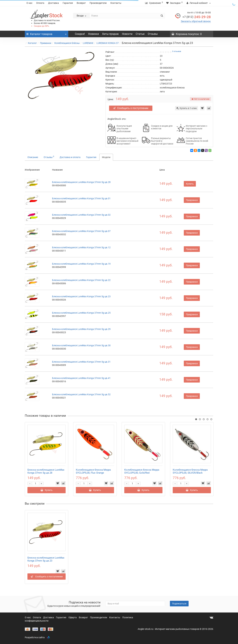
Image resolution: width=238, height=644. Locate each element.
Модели (106, 157)
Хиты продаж (110, 34)
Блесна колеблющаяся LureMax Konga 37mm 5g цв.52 (81, 394)
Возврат (81, 3)
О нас (29, 3)
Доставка (53, 3)
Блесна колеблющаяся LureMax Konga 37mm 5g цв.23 (81, 296)
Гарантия (68, 3)
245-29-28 (197, 17)
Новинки (93, 34)
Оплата (40, 3)
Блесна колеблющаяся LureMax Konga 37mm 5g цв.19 (81, 264)
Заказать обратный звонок (196, 21)
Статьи (140, 34)
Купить (190, 184)
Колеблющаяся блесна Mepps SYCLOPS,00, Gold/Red (142, 471)
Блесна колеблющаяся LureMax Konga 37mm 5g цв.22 (81, 280)
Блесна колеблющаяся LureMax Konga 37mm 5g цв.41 (81, 378)
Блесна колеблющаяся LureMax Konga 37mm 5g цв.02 (81, 215)
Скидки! (80, 34)
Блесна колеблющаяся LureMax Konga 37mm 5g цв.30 (81, 345)
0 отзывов (177, 51)
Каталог (32, 43)
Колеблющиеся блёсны (67, 43)
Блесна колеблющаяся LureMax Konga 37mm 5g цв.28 (81, 182)
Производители (98, 3)
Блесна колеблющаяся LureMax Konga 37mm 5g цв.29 (81, 329)
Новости (127, 34)
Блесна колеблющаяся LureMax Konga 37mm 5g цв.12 (81, 247)
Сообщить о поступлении (131, 108)
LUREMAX (88, 43)
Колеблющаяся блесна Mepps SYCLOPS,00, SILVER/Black (190, 471)
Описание (33, 157)
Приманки (46, 43)
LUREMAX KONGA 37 (108, 43)
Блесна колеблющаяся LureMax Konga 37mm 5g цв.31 (81, 362)
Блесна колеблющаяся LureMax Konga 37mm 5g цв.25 (81, 313)
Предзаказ (192, 200)
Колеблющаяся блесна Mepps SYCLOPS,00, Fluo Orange (93, 471)
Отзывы (153, 34)
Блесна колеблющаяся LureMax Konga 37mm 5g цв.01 (81, 198)
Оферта (73, 617)
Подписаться (179, 604)
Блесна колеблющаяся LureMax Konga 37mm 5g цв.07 (81, 231)
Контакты (116, 3)
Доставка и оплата (70, 157)
